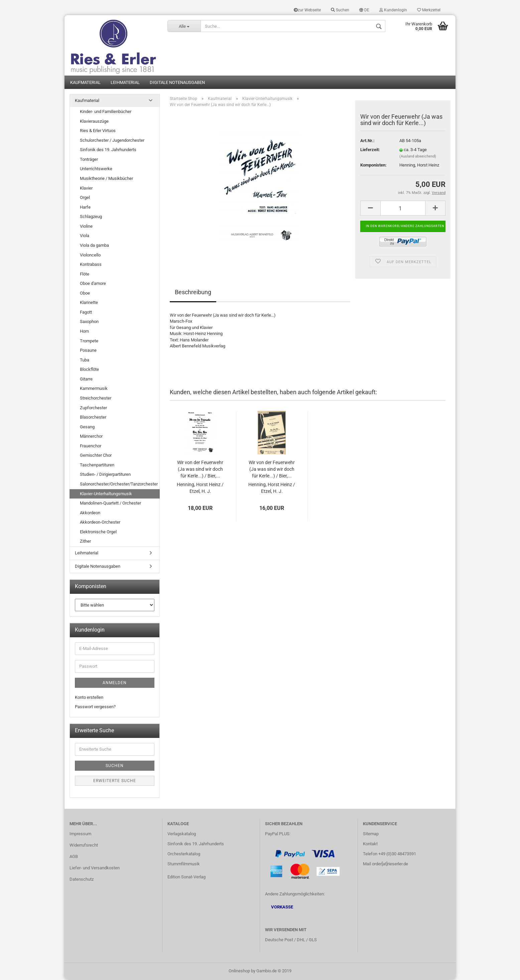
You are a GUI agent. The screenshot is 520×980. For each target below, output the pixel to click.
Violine (86, 227)
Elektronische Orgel (98, 532)
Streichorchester (96, 399)
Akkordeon (90, 513)
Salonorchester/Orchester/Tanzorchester (119, 485)
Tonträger (89, 160)
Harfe (85, 207)
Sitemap (371, 834)
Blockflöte (89, 370)
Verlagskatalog (182, 834)
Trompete (89, 341)
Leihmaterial (125, 83)
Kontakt (370, 844)
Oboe (85, 293)
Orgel (85, 198)
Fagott (86, 313)
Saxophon (89, 322)
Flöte (85, 274)
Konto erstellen (89, 698)
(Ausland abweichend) (418, 157)
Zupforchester (93, 408)
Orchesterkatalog (184, 854)
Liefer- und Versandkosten (95, 868)
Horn (84, 332)
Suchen (340, 10)
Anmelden (115, 683)
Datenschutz (82, 880)
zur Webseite (307, 10)
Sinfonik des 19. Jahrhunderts (108, 150)
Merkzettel (429, 10)
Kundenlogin (393, 10)
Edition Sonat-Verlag (186, 877)
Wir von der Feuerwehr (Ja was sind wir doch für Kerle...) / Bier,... (200, 470)
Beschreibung (193, 292)
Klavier (86, 188)
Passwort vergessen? (95, 707)
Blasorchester (93, 418)
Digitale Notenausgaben (177, 83)
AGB (74, 857)
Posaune (88, 351)
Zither (85, 542)
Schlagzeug (91, 217)
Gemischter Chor (96, 456)
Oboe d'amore (93, 284)
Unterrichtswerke (96, 169)
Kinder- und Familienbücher (106, 112)
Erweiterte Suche (115, 781)
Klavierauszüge (94, 122)
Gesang (87, 427)
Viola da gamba (94, 246)
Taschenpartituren (97, 466)
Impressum (80, 834)
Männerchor (91, 437)
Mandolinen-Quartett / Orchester (110, 504)
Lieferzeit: (370, 150)
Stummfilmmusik (184, 864)
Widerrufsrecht (84, 846)
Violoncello (90, 255)
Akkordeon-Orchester (100, 523)
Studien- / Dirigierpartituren (105, 475)
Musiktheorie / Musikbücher (106, 179)
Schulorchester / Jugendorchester (112, 141)
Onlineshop (239, 971)
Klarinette (89, 303)
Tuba (85, 360)
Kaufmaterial (85, 83)
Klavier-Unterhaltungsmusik (106, 494)
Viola (85, 236)
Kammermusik (94, 389)
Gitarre (86, 380)
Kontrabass (91, 265)
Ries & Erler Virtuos (98, 131)
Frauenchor (91, 446)
